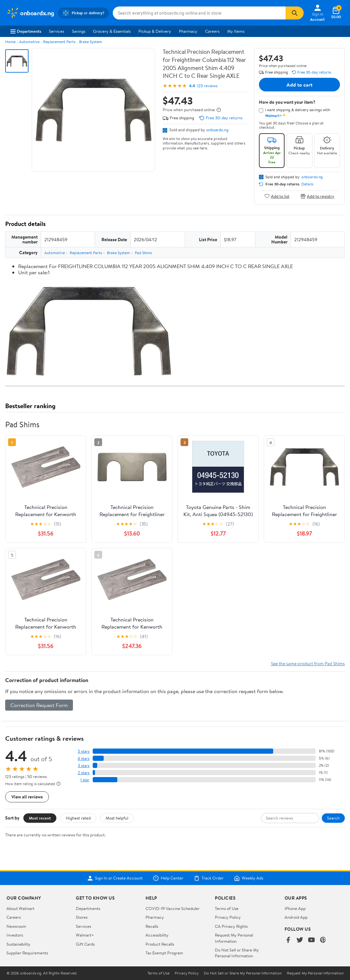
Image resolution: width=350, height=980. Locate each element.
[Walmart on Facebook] (288, 940)
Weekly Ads (249, 878)
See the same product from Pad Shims (308, 663)
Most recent (40, 818)
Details (307, 184)
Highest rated (78, 818)
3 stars (84, 766)
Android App (296, 917)
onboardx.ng (217, 130)
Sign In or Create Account (115, 878)
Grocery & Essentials (112, 31)
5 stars (84, 751)
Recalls (152, 926)
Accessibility (157, 935)
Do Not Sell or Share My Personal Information (237, 953)
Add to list (277, 196)
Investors (15, 935)
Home (10, 42)
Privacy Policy (228, 917)
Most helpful (117, 818)
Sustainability (18, 944)
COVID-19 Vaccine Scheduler (173, 908)
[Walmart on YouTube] (311, 940)
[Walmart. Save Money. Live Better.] (30, 13)
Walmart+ (85, 935)
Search (333, 818)
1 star (85, 780)
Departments (26, 31)
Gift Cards (85, 944)
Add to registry (317, 196)
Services (57, 31)
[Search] (295, 13)
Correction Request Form (39, 705)
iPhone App (295, 908)
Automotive (29, 42)
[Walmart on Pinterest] (323, 940)
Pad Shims (143, 253)
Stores (82, 917)
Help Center (168, 878)
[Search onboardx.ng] (199, 13)
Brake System (91, 42)
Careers (212, 31)
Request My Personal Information (234, 938)
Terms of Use (227, 908)
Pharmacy (188, 31)
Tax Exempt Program (164, 953)
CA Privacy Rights (231, 926)
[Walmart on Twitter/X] (300, 940)
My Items (236, 31)
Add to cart (299, 85)
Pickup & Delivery (155, 31)
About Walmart (20, 908)
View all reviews (27, 797)
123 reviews (207, 86)
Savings (79, 31)
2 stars (84, 773)
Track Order (209, 878)
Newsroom (16, 926)
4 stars (83, 758)
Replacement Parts (59, 42)
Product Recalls (160, 944)
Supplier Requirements (27, 953)
